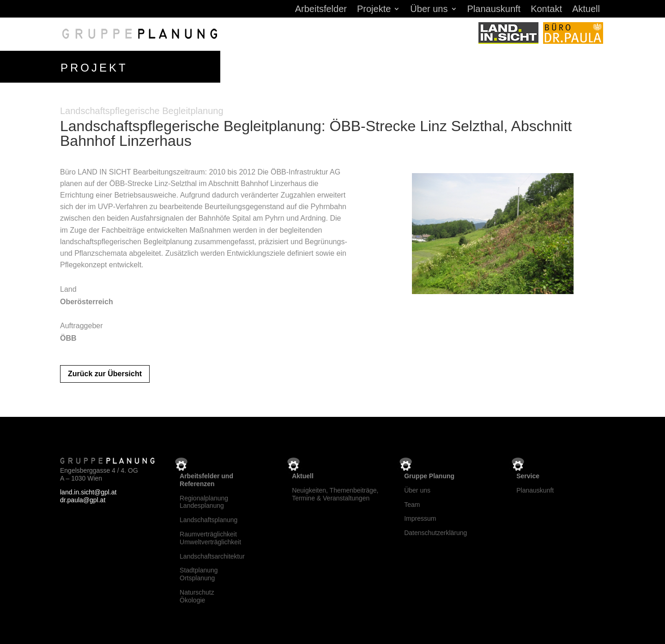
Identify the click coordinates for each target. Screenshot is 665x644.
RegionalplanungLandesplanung (204, 502)
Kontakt (546, 10)
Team (412, 505)
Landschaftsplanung (209, 520)
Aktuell (586, 10)
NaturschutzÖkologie (197, 596)
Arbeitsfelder (321, 10)
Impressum (420, 518)
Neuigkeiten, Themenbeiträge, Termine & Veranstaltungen (335, 494)
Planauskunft (494, 10)
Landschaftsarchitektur (212, 556)
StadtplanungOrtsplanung (199, 574)
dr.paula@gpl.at (83, 500)
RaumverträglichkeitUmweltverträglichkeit (210, 538)
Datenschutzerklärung (435, 533)
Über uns (429, 10)
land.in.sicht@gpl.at (88, 492)
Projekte (374, 10)
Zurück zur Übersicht (105, 374)
